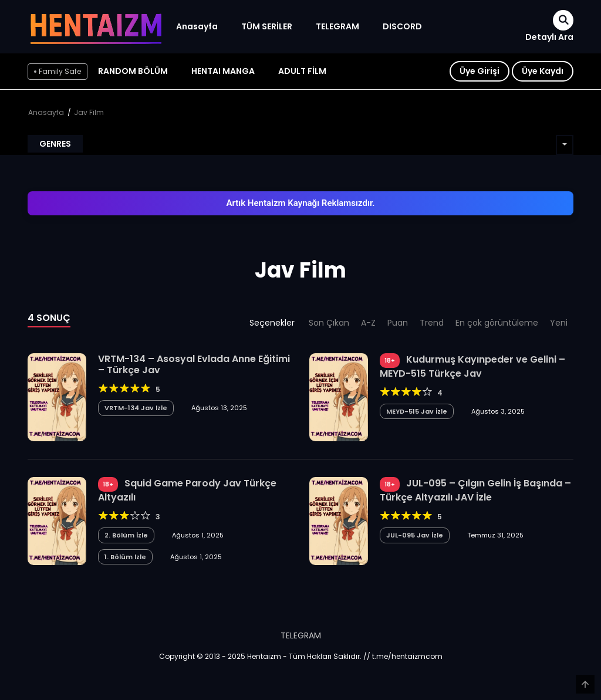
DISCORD (402, 26)
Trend (432, 323)
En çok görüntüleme (497, 323)
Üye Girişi (480, 71)
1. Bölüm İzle (125, 557)
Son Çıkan (329, 323)
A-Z (368, 323)
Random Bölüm (133, 71)
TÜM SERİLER (267, 26)
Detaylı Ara (549, 37)
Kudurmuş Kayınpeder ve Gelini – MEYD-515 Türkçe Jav (472, 366)
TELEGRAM (337, 26)
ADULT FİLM (302, 71)
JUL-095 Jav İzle (415, 535)
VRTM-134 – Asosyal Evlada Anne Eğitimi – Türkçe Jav (194, 364)
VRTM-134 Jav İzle (136, 408)
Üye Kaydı (543, 71)
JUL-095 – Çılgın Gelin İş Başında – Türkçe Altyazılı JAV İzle (475, 490)
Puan (398, 323)
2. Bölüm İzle (126, 535)
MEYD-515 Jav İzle (417, 411)
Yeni (559, 323)
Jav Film (89, 112)
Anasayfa (197, 26)
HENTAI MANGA (223, 71)
